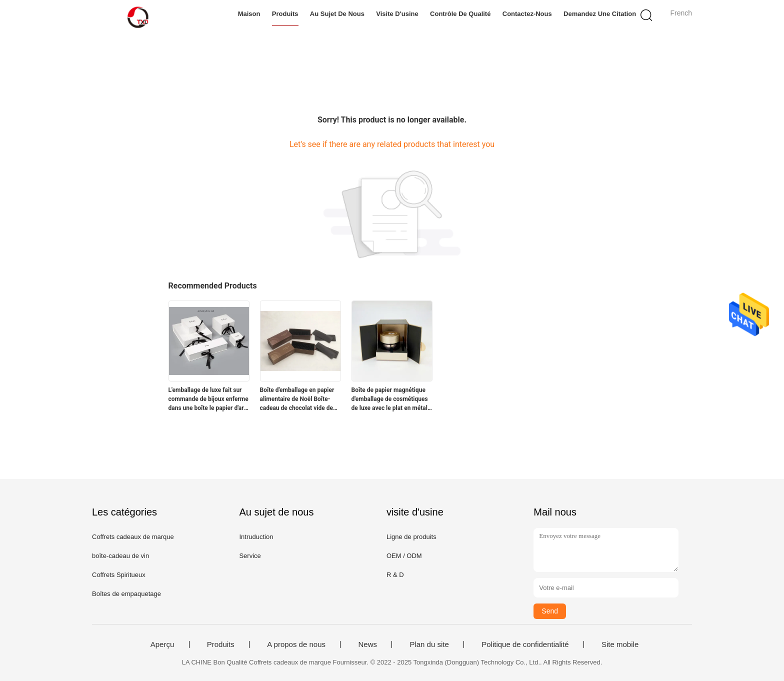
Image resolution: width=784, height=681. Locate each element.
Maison (249, 14)
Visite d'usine (397, 14)
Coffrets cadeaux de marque (133, 537)
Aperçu (162, 644)
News (367, 644)
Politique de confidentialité (525, 644)
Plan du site (429, 644)
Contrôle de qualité (460, 14)
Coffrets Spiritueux (119, 575)
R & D (395, 575)
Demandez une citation (600, 14)
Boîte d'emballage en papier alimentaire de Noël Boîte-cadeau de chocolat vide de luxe (297, 399)
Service (250, 556)
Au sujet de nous (337, 14)
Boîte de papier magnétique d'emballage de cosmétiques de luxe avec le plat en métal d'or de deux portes (390, 399)
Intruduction (256, 537)
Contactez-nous (527, 14)
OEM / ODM (404, 556)
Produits (285, 14)
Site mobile (620, 644)
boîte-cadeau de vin (120, 556)
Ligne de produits (411, 537)
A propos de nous (296, 644)
